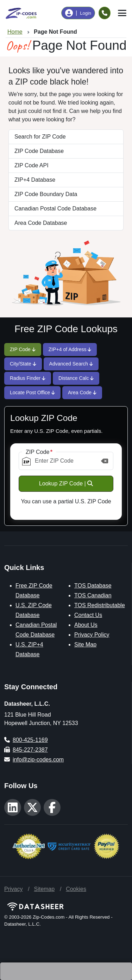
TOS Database (93, 586)
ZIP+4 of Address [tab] (70, 349)
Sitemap (44, 889)
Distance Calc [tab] (76, 378)
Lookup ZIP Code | (66, 484)
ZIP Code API (32, 165)
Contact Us (88, 615)
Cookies (76, 889)
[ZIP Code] (66, 461)
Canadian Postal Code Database (55, 209)
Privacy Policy (92, 635)
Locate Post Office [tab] (32, 392)
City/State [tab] (23, 364)
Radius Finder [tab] (28, 378)
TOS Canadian (93, 595)
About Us (86, 625)
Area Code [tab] (82, 392)
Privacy (13, 889)
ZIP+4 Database (35, 180)
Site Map (85, 645)
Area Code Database (41, 223)
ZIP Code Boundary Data (46, 194)
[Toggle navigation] (122, 13)
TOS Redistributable (100, 605)
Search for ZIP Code (40, 137)
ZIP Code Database (39, 151)
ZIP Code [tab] (23, 349)
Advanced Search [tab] (71, 364)
